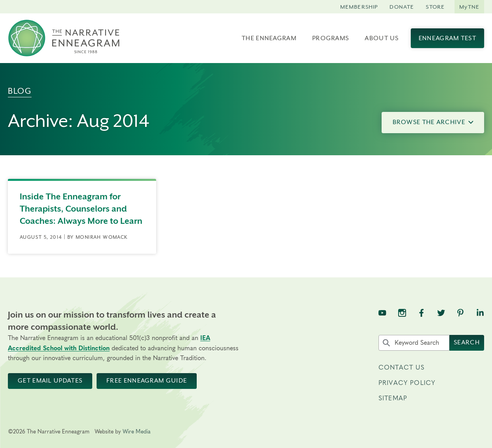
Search (467, 342)
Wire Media (137, 432)
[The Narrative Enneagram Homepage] (64, 38)
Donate (402, 7)
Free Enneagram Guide (147, 381)
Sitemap (393, 398)
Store (435, 7)
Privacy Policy (407, 383)
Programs (331, 38)
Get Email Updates (50, 381)
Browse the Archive (433, 122)
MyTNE (469, 7)
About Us (382, 38)
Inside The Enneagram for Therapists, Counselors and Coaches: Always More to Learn (81, 209)
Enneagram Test (447, 38)
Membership (359, 7)
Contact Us (402, 368)
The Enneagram (269, 38)
